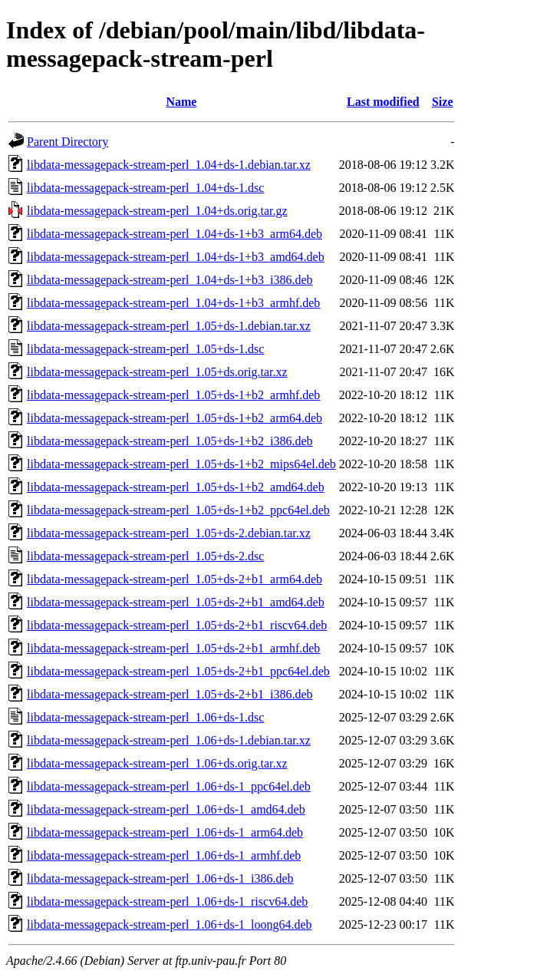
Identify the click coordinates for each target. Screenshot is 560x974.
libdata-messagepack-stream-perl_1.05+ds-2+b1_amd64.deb (176, 602)
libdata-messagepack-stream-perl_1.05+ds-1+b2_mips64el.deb (181, 464)
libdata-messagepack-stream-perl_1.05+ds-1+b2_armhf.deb (173, 395)
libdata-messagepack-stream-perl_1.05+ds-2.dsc (145, 556)
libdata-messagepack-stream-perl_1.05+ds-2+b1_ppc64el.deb (178, 671)
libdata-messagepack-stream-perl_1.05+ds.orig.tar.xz (157, 372)
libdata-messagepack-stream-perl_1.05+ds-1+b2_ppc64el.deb (178, 510)
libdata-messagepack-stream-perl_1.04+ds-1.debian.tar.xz (169, 165)
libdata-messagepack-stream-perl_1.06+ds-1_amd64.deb (166, 809)
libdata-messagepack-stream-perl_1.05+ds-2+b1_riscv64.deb (177, 625)
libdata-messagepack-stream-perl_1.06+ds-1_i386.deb (160, 878)
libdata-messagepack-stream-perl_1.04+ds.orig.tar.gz (157, 211)
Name (181, 102)
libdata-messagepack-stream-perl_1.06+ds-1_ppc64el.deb (169, 786)
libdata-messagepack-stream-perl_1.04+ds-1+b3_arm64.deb (175, 234)
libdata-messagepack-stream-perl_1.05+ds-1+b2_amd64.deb (176, 487)
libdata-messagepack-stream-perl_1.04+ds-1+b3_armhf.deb (173, 303)
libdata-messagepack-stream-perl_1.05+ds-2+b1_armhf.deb (173, 648)
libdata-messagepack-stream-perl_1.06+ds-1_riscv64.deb (167, 901)
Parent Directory (68, 142)
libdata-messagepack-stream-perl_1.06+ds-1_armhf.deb (164, 855)
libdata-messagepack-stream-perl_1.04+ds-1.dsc (145, 188)
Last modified (383, 102)
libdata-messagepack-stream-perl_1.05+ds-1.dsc (145, 349)
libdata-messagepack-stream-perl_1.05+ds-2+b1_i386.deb (170, 694)
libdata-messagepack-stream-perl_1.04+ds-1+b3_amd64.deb (176, 257)
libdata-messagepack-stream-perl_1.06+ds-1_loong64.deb (170, 924)
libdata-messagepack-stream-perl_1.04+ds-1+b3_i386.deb (170, 280)
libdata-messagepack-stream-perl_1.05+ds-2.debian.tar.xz (169, 533)
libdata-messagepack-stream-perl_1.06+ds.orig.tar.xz (157, 763)
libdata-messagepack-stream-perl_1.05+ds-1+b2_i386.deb (170, 441)
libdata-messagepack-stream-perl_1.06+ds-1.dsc (145, 717)
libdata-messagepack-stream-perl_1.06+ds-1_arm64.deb (165, 832)
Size (443, 102)
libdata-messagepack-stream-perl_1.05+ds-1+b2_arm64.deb (175, 418)
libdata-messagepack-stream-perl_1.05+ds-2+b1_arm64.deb (175, 579)
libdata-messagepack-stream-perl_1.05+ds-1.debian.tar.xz (169, 326)
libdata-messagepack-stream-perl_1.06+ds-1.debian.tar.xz (169, 740)
